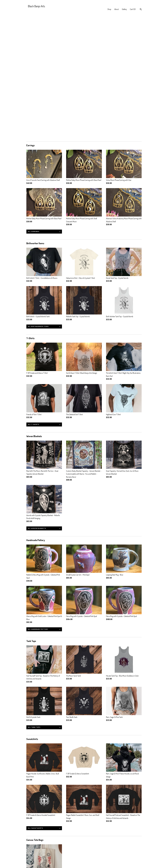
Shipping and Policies (34, 856)
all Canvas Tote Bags (38, 762)
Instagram (70, 850)
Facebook (70, 846)
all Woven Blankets (37, 405)
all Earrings (34, 108)
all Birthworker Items (38, 203)
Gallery (124, 9)
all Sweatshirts (35, 705)
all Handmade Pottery (38, 506)
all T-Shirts (34, 301)
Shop (109, 9)
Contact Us (30, 859)
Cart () (133, 9)
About (117, 9)
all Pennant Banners (38, 821)
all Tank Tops (34, 604)
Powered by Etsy (130, 853)
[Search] (141, 10)
